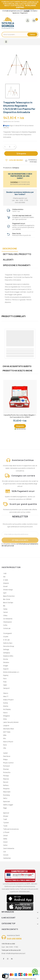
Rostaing (6, 795)
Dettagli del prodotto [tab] (17, 254)
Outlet (5, 753)
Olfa (5, 748)
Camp (5, 609)
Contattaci (14, 182)
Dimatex (6, 662)
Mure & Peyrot (8, 742)
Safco (5, 798)
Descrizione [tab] (10, 249)
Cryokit (6, 637)
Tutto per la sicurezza (11, 829)
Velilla (5, 839)
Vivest (5, 842)
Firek (5, 682)
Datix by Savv (8, 643)
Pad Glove (7, 756)
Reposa (6, 779)
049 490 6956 (14, 939)
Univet (5, 835)
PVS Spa (6, 776)
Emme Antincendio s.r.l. (11, 672)
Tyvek (5, 826)
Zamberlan (7, 858)
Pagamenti (24, 13)
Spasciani (7, 801)
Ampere (6, 583)
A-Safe (6, 580)
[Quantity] (10, 147)
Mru (5, 738)
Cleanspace (7, 622)
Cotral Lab (7, 628)
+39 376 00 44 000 (8, 944)
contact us (33, 2)
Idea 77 (6, 696)
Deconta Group (9, 646)
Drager (6, 666)
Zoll (4, 852)
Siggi (5, 808)
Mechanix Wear (9, 729)
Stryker (6, 816)
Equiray (6, 675)
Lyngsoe (6, 725)
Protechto (7, 772)
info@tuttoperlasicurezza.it (16, 953)
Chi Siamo (34, 11)
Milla (5, 735)
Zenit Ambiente (9, 848)
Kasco (5, 713)
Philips (5, 759)
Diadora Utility (8, 656)
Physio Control (8, 763)
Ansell (5, 586)
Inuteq (5, 703)
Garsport (6, 688)
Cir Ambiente (8, 619)
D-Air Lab (6, 640)
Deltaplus (7, 653)
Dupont (6, 669)
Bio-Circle (7, 599)
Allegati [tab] (8, 260)
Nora (5, 745)
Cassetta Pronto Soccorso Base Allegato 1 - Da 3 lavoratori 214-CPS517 (20, 416)
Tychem (6, 823)
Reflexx (6, 785)
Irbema (6, 706)
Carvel (5, 612)
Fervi (5, 679)
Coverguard (7, 633)
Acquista (21, 154)
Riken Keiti (7, 792)
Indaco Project (8, 700)
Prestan (6, 769)
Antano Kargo (8, 590)
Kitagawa (6, 716)
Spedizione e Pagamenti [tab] (17, 265)
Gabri (5, 685)
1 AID (5, 573)
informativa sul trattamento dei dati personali (20, 545)
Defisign (6, 649)
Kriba (5, 719)
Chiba (5, 615)
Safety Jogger (8, 805)
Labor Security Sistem (11, 722)
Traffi (5, 819)
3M (4, 577)
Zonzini (6, 855)
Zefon (5, 845)
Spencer (6, 813)
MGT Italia (7, 732)
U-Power (6, 832)
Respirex (6, 789)
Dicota (6, 659)
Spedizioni (16, 13)
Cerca (32, 34)
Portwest (7, 766)
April (5, 593)
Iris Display (7, 709)
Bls (4, 606)
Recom (6, 782)
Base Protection (9, 596)
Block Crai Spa (8, 603)
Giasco (6, 693)
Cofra (5, 625)
